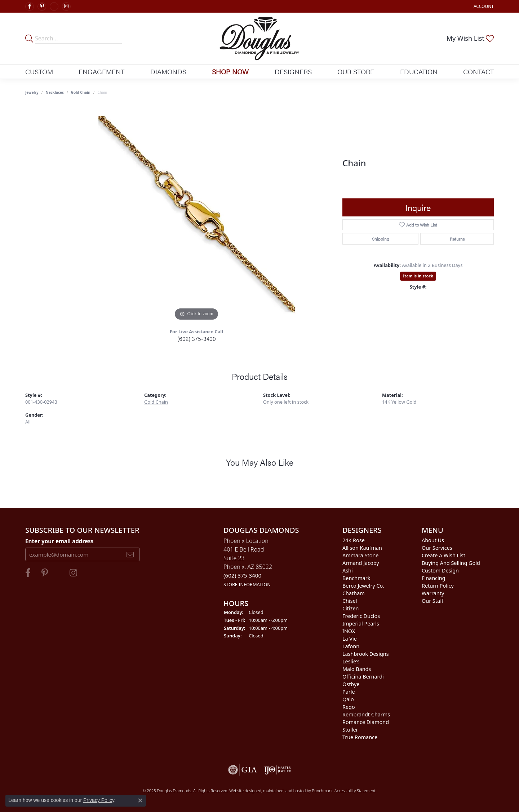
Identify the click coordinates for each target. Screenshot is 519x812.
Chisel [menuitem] (350, 601)
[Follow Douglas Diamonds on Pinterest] (42, 6)
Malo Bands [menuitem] (357, 669)
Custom (39, 71)
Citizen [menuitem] (351, 608)
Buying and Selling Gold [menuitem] (451, 563)
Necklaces (55, 92)
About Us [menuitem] (433, 540)
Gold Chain (81, 92)
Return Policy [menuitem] (438, 586)
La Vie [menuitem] (350, 639)
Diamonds (168, 71)
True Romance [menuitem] (360, 737)
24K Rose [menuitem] (354, 540)
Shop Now (230, 71)
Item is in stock (418, 276)
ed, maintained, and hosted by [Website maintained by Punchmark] (284, 791)
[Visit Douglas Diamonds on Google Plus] (54, 6)
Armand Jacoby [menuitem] (361, 563)
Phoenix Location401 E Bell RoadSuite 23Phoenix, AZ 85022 (248, 562)
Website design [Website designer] (243, 791)
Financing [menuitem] (433, 578)
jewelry (32, 92)
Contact (478, 71)
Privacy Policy (99, 800)
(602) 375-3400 (197, 339)
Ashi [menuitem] (348, 570)
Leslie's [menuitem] (351, 661)
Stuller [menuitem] (350, 730)
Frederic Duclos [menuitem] (361, 616)
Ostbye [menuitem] (351, 684)
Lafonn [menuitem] (351, 646)
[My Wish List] (470, 38)
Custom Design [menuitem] (440, 570)
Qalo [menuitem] (348, 699)
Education (419, 71)
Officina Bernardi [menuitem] (363, 677)
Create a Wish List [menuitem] (443, 555)
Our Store (356, 71)
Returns (457, 239)
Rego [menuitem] (349, 707)
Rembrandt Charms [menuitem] (366, 714)
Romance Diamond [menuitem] (366, 722)
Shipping (381, 239)
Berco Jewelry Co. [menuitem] (363, 586)
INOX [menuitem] (349, 631)
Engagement (101, 71)
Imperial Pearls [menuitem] (361, 624)
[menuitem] (243, 770)
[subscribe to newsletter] (130, 554)
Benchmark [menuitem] (356, 578)
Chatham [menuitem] (354, 593)
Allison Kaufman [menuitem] (362, 548)
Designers (293, 71)
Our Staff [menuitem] (433, 601)
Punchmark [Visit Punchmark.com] (322, 791)
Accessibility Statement (355, 791)
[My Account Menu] (484, 6)
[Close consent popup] (140, 800)
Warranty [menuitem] (433, 593)
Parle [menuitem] (349, 692)
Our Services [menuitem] (437, 548)
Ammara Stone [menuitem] (360, 555)
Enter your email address (59, 541)
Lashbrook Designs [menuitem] (366, 654)
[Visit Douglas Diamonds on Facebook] (30, 6)
